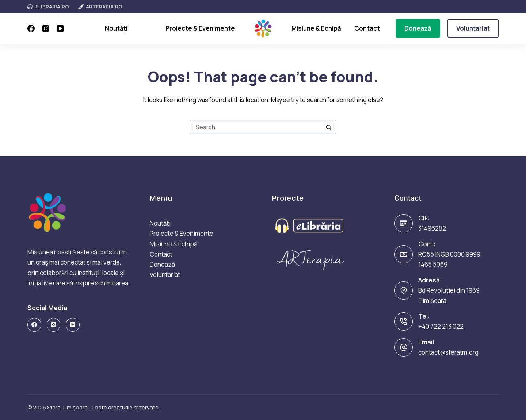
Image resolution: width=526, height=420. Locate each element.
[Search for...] (256, 127)
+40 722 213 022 (441, 326)
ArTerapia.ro (100, 7)
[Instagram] (46, 28)
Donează (418, 28)
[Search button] (329, 127)
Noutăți (116, 28)
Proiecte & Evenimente (200, 28)
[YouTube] (60, 28)
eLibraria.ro (48, 7)
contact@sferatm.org (448, 352)
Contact (367, 28)
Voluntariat (473, 28)
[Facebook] (31, 28)
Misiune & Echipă (316, 28)
